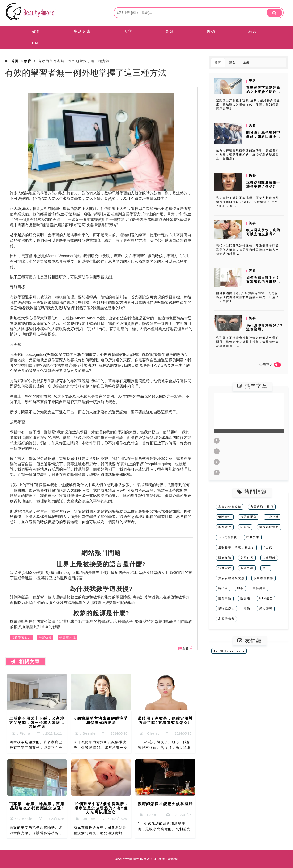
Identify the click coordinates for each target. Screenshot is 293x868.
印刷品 (245, 527)
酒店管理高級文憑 (231, 578)
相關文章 (25, 662)
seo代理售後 (228, 537)
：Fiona (21, 733)
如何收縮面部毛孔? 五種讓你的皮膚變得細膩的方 (263, 282)
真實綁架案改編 (230, 507)
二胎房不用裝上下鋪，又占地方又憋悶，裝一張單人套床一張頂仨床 (37, 723)
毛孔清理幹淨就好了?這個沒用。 (265, 327)
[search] (274, 13)
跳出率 (223, 588)
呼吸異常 (253, 537)
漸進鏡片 (225, 527)
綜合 (253, 31)
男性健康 (259, 588)
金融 (170, 31)
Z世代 (268, 547)
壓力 (266, 568)
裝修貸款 (225, 568)
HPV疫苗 (266, 598)
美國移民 (247, 558)
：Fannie (150, 815)
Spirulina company (229, 651)
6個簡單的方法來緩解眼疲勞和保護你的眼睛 (101, 721)
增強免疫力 (226, 609)
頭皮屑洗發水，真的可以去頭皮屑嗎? (263, 232)
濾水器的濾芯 (269, 527)
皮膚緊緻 (269, 558)
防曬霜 (245, 598)
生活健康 (82, 31)
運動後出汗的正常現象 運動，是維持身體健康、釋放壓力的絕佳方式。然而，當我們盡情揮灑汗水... (248, 105)
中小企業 (272, 517)
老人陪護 (266, 609)
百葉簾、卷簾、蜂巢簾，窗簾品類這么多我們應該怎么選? (37, 806)
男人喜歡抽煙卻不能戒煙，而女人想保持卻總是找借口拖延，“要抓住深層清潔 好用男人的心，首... (247, 202)
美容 (128, 31)
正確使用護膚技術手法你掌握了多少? (263, 185)
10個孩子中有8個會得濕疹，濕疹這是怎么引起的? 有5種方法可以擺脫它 (101, 808)
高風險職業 (226, 619)
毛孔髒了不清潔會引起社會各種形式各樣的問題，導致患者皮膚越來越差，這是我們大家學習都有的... (247, 342)
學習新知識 (68, 637)
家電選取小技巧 (262, 507)
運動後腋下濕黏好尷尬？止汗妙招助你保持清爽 (263, 92)
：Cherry (150, 733)
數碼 (211, 31)
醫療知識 (225, 558)
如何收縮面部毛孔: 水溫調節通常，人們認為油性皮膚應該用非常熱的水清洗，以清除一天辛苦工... (247, 297)
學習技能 (45, 637)
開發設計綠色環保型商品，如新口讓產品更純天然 (263, 136)
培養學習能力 (21, 637)
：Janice (85, 819)
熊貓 (247, 609)
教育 (36, 31)
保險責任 (225, 517)
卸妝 (240, 588)
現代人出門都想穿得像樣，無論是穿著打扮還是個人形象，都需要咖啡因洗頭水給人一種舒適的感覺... (247, 249)
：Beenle (85, 733)
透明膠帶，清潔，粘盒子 (236, 547)
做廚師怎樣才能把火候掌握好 (165, 804)
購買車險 (225, 598)
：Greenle (21, 819)
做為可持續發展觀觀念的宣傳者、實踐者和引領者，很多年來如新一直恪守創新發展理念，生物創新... (247, 154)
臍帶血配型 (249, 517)
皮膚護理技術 (263, 578)
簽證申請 (247, 568)
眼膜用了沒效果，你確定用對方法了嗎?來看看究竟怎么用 (165, 721)
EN (35, 43)
